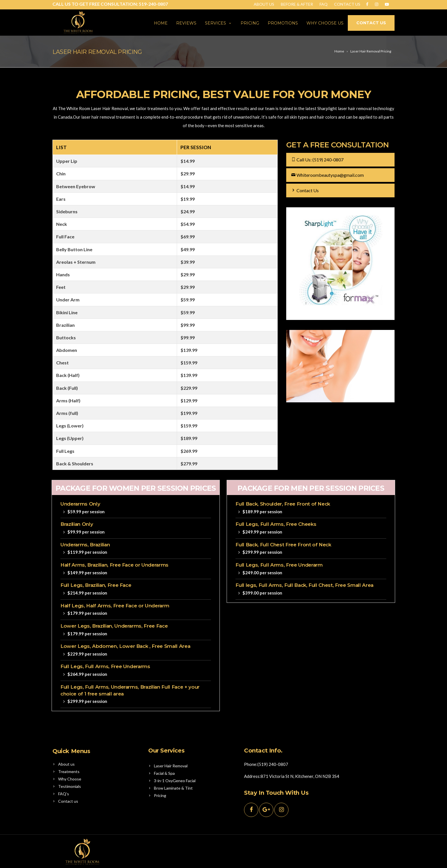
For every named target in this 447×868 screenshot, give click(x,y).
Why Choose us (325, 23)
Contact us (68, 801)
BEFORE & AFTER (297, 4)
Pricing (250, 23)
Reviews (186, 23)
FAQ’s (64, 794)
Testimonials (70, 786)
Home (161, 23)
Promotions (283, 23)
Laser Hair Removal (171, 766)
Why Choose (70, 779)
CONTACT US (371, 23)
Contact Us (347, 4)
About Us (264, 4)
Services (219, 23)
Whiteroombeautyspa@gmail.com (330, 175)
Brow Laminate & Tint (173, 788)
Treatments (69, 771)
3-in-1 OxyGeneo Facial (175, 781)
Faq (324, 4)
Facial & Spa (164, 773)
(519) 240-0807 (328, 160)
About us (66, 764)
